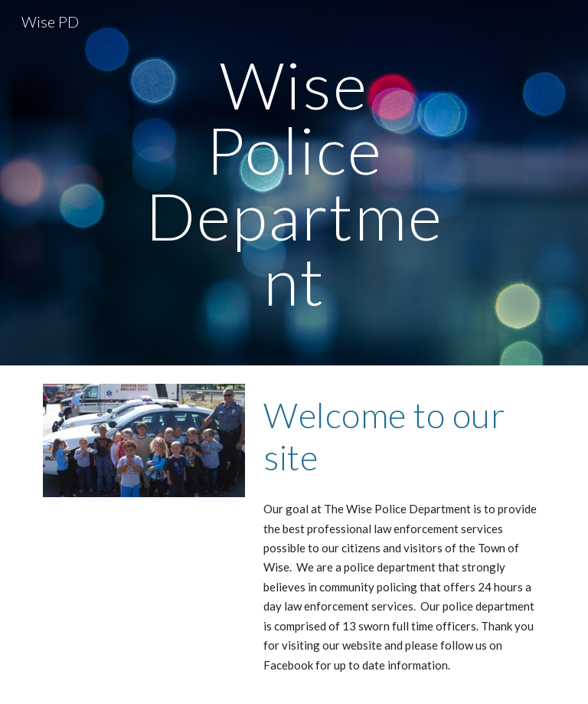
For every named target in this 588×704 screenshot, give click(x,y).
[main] (294, 183)
